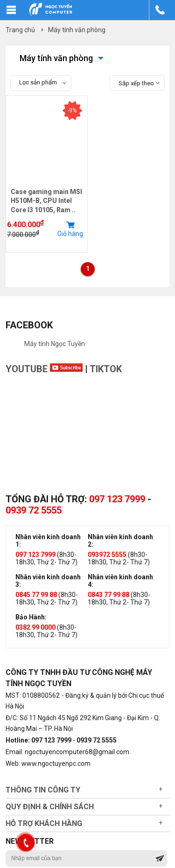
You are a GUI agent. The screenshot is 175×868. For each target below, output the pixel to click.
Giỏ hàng (70, 229)
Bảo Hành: (31, 617)
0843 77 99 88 (108, 595)
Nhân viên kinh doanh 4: (120, 581)
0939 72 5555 (34, 510)
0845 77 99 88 (36, 595)
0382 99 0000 (35, 627)
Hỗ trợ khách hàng (44, 823)
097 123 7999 (117, 499)
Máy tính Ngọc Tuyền (55, 344)
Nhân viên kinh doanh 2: (120, 541)
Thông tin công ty (43, 790)
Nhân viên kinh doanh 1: (48, 541)
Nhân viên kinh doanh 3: (48, 581)
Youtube (44, 369)
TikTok (106, 369)
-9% (72, 111)
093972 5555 (107, 555)
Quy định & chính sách (50, 807)
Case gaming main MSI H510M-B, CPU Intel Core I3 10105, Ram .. (46, 201)
